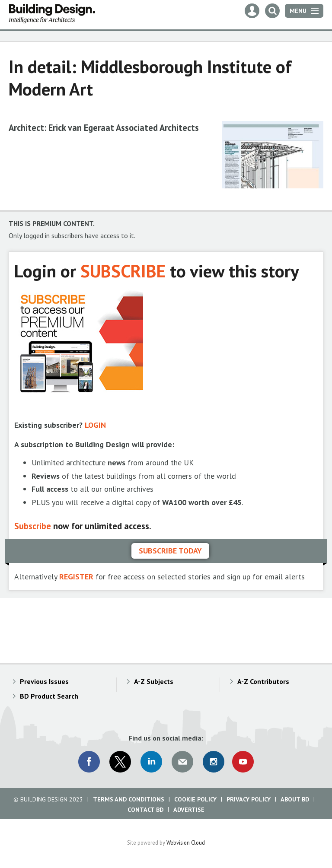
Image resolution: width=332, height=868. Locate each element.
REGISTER (76, 577)
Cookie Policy (195, 799)
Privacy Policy (249, 799)
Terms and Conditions (129, 799)
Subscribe (33, 526)
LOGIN (95, 425)
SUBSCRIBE (123, 271)
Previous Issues (44, 681)
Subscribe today (170, 551)
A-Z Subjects (154, 681)
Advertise (189, 810)
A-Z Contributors (263, 681)
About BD (295, 799)
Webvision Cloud (186, 843)
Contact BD (145, 810)
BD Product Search (49, 696)
